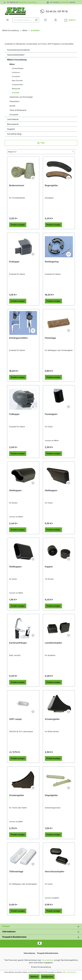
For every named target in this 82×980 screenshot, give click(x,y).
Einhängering (52, 262)
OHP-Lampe (15, 719)
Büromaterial (13, 124)
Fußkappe (14, 414)
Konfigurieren (48, 977)
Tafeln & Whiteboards (18, 110)
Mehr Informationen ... (70, 972)
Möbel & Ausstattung (17, 60)
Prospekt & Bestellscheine (14, 937)
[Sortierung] (41, 152)
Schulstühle (16, 76)
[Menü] (7, 20)
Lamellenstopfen (53, 643)
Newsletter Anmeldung (27, 2)
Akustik (12, 106)
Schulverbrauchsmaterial (18, 50)
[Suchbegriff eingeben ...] (23, 20)
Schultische (16, 72)
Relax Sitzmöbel (17, 81)
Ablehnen (34, 977)
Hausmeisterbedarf (16, 55)
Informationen (9, 932)
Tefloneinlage (16, 871)
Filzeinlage (50, 338)
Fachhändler (64, 2)
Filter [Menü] (41, 142)
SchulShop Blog (14, 134)
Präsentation (14, 101)
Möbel (12, 64)
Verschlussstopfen (55, 871)
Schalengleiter (52, 719)
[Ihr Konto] (56, 20)
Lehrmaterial (13, 119)
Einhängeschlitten (18, 338)
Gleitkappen (15, 490)
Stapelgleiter (51, 795)
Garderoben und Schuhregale (21, 97)
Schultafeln (14, 115)
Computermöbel (17, 85)
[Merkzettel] (45, 20)
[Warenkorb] (70, 20)
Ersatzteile (16, 93)
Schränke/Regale (18, 68)
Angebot (11, 129)
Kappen (49, 567)
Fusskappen (51, 414)
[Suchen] (36, 20)
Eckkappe (14, 262)
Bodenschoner (17, 185)
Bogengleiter (51, 185)
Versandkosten (48, 960)
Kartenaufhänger (18, 643)
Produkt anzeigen (18, 225)
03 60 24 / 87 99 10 (57, 11)
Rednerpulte (16, 89)
